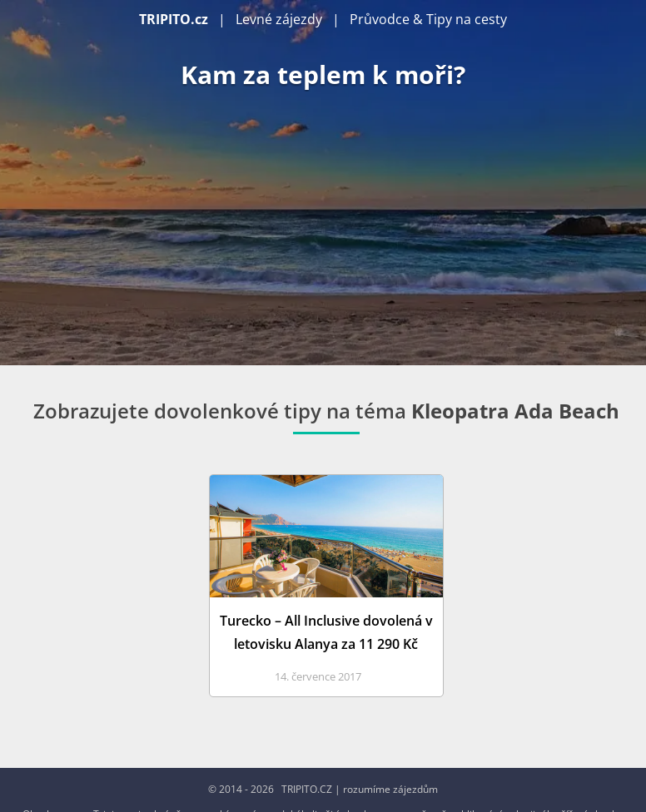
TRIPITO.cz (174, 19)
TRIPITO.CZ (307, 789)
